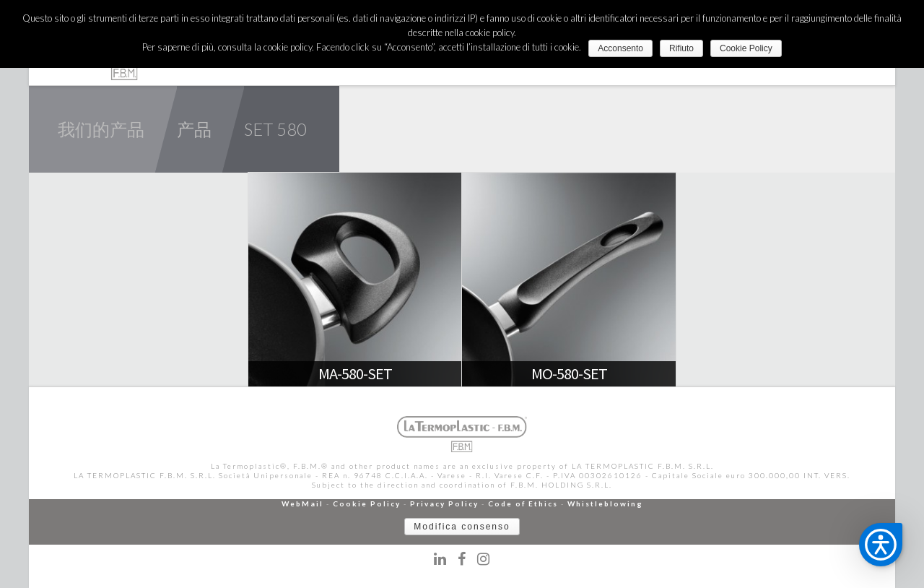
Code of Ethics (523, 503)
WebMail (302, 503)
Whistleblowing (605, 503)
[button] (881, 545)
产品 (194, 129)
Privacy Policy (444, 503)
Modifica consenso (462, 527)
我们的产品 (101, 129)
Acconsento (620, 48)
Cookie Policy (367, 503)
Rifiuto (681, 48)
